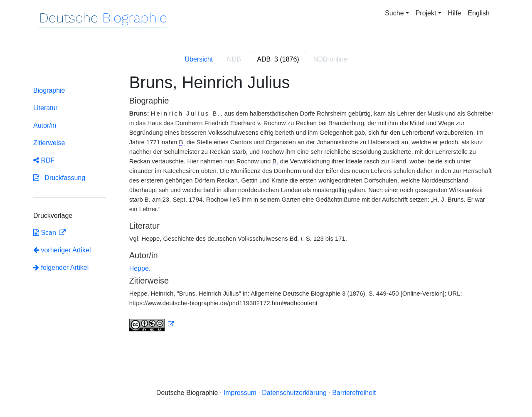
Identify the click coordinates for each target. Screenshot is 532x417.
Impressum (240, 393)
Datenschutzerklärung (294, 393)
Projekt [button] (426, 13)
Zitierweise (49, 143)
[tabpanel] (266, 207)
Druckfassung (59, 178)
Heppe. (140, 268)
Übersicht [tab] (199, 59)
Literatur (46, 108)
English (479, 13)
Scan (46, 233)
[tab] (278, 59)
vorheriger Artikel (62, 250)
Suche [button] (394, 13)
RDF (44, 160)
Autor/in (45, 125)
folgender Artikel (61, 268)
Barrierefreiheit (354, 393)
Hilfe (455, 13)
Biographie (49, 90)
